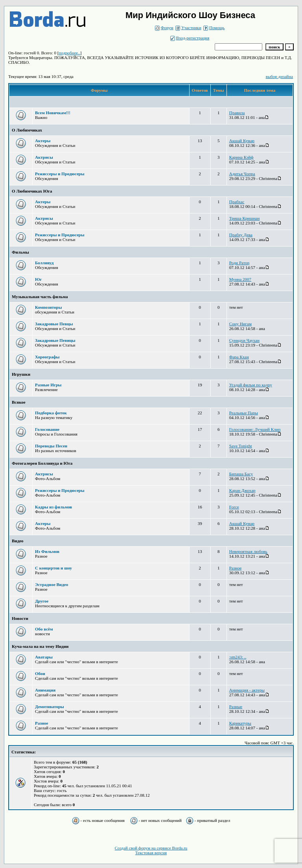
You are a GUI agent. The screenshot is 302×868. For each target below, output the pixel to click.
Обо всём (44, 629)
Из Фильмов (47, 551)
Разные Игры (48, 385)
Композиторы (48, 307)
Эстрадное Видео (52, 584)
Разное (41, 723)
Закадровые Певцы (54, 324)
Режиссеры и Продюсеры (60, 174)
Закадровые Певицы (55, 340)
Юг (38, 279)
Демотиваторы (50, 707)
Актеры (43, 141)
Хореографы (47, 357)
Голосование (47, 429)
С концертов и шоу (53, 568)
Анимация (45, 690)
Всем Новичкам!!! (53, 113)
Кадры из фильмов (53, 507)
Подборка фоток (51, 413)
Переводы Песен (51, 446)
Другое (42, 601)
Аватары (44, 657)
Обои (40, 673)
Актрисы (44, 157)
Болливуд (44, 263)
